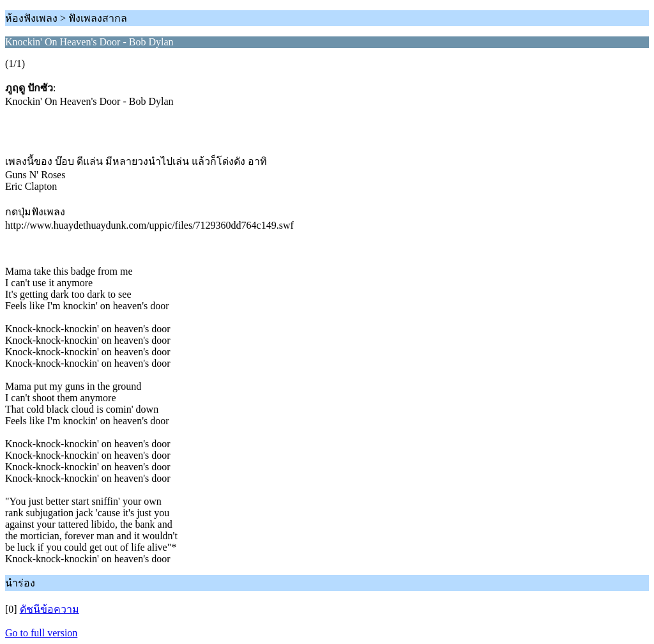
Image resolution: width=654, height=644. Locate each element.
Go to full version (41, 633)
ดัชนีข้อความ (49, 609)
